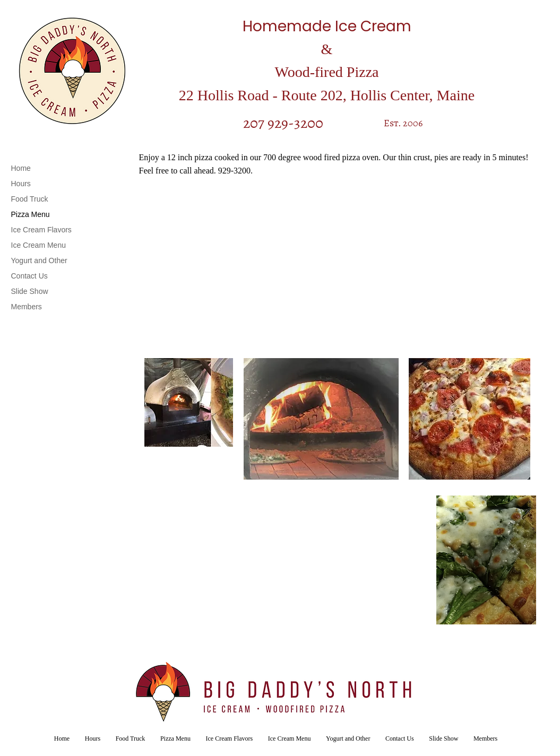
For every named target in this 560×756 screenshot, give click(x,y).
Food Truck (30, 199)
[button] (189, 402)
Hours (21, 184)
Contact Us (29, 276)
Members (27, 307)
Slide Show (30, 291)
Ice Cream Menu (38, 245)
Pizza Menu (31, 214)
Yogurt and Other (39, 260)
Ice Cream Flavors (41, 230)
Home (21, 168)
